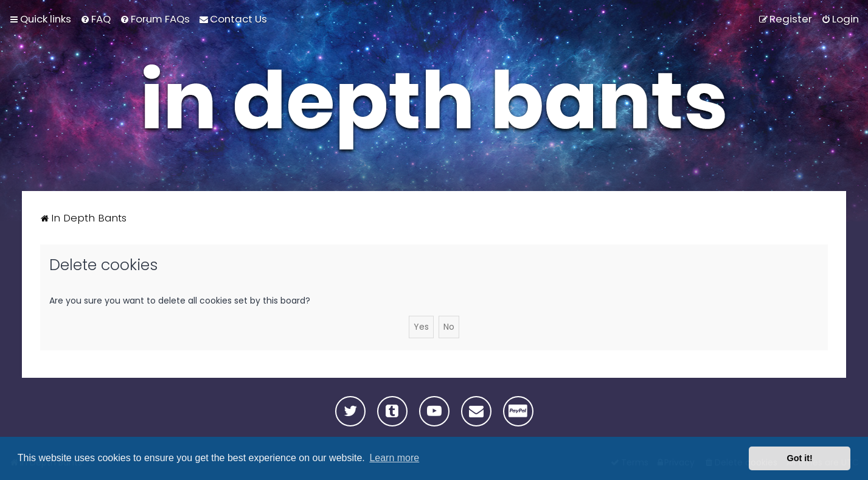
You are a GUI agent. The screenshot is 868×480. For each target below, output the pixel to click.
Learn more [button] (394, 458)
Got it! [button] (800, 458)
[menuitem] (95, 19)
